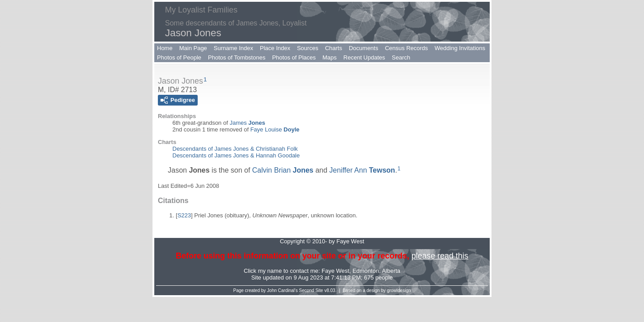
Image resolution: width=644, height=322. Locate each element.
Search (401, 57)
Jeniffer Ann (362, 170)
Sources (308, 48)
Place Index (275, 48)
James (247, 123)
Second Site (311, 290)
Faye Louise (275, 129)
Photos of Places (294, 57)
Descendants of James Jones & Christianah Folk (235, 149)
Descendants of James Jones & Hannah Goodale (236, 155)
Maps (330, 57)
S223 (184, 215)
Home (165, 48)
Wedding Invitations (460, 48)
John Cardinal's (282, 290)
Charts (334, 48)
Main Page (193, 48)
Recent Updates (364, 57)
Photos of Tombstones (237, 57)
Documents (364, 48)
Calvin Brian (283, 170)
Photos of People (179, 57)
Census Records (407, 48)
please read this (440, 256)
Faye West (335, 271)
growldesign (399, 290)
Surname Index (233, 48)
